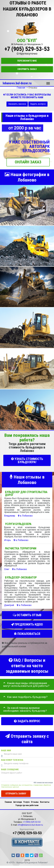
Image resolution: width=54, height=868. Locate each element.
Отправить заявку (16, 794)
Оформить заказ (27, 69)
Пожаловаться (27, 634)
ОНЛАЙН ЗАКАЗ (28, 162)
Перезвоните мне (27, 61)
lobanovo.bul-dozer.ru (17, 83)
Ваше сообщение (10, 769)
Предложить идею (27, 624)
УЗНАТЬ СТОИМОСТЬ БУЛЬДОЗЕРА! (27, 460)
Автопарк (18, 802)
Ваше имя (6, 750)
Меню (48, 82)
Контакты (45, 802)
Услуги (26, 802)
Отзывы (35, 802)
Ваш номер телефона (12, 760)
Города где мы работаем (27, 805)
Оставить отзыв (27, 615)
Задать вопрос (38, 104)
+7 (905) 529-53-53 (27, 49)
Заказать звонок (17, 104)
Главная (8, 802)
